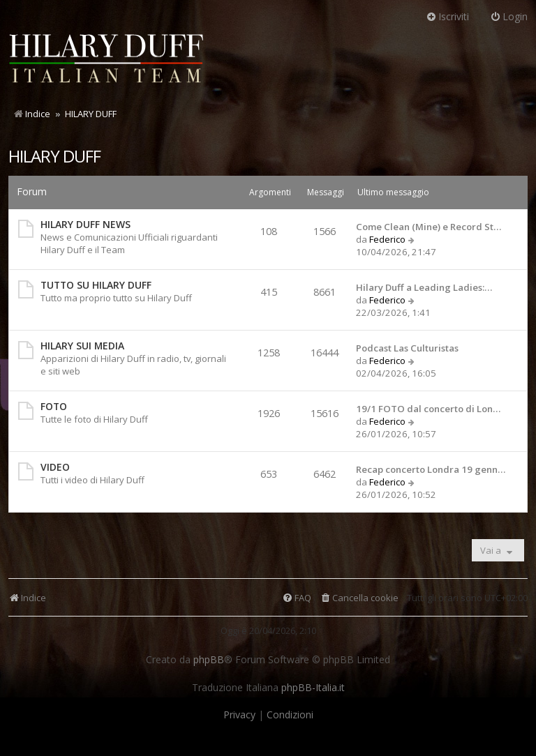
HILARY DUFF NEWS (85, 224)
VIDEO (55, 467)
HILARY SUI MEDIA (82, 346)
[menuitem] (359, 598)
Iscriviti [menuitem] (447, 16)
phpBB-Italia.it (313, 688)
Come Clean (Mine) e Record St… (429, 227)
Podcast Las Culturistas (407, 348)
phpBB (209, 660)
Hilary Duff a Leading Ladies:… (424, 287)
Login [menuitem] (509, 16)
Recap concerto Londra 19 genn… (431, 469)
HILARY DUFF (54, 156)
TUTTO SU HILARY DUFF (96, 285)
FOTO (54, 406)
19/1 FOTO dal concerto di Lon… (428, 409)
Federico (387, 239)
